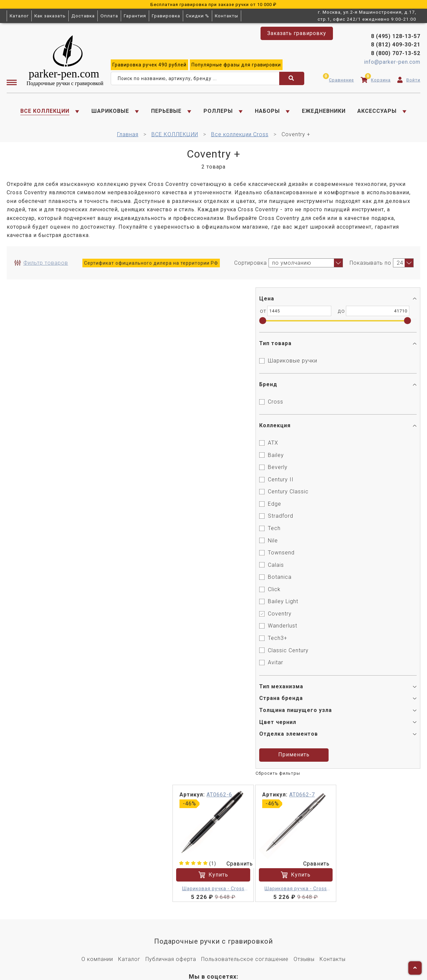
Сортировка (251, 266)
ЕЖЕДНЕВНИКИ (324, 112)
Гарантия (135, 16)
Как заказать (50, 16)
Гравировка (166, 16)
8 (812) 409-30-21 (396, 46)
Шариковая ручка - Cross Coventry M (228, 385)
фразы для (236, 66)
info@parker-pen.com (392, 63)
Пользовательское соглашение (245, 835)
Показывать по (370, 266)
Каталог (19, 16)
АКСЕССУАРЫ (377, 112)
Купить (228, 371)
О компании (97, 835)
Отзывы (304, 835)
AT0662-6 (237, 296)
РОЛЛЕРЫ (218, 112)
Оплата (109, 16)
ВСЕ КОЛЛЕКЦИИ (45, 112)
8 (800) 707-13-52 (396, 54)
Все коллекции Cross (240, 137)
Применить (49, 753)
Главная (128, 137)
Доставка (83, 16)
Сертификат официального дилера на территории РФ (151, 266)
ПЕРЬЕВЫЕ (166, 112)
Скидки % (197, 16)
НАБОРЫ (267, 112)
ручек (149, 66)
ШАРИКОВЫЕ (110, 112)
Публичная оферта (171, 835)
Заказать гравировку (297, 33)
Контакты (227, 16)
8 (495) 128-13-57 (396, 37)
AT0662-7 (314, 296)
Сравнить (253, 360)
